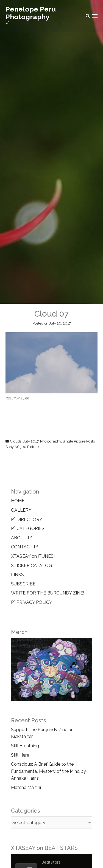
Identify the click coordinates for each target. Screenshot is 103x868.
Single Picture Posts (79, 441)
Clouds (16, 441)
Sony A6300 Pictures (23, 447)
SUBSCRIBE (23, 584)
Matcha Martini (26, 787)
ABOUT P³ (22, 538)
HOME (18, 501)
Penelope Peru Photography (31, 13)
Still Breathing (25, 746)
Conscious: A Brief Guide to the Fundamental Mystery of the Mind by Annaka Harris (48, 771)
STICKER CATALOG (31, 566)
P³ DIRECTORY (27, 519)
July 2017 (31, 441)
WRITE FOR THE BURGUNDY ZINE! (48, 593)
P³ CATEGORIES (28, 529)
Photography (51, 441)
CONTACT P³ (25, 547)
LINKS (17, 575)
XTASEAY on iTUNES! (33, 556)
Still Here (20, 755)
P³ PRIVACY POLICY (32, 602)
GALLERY (21, 510)
